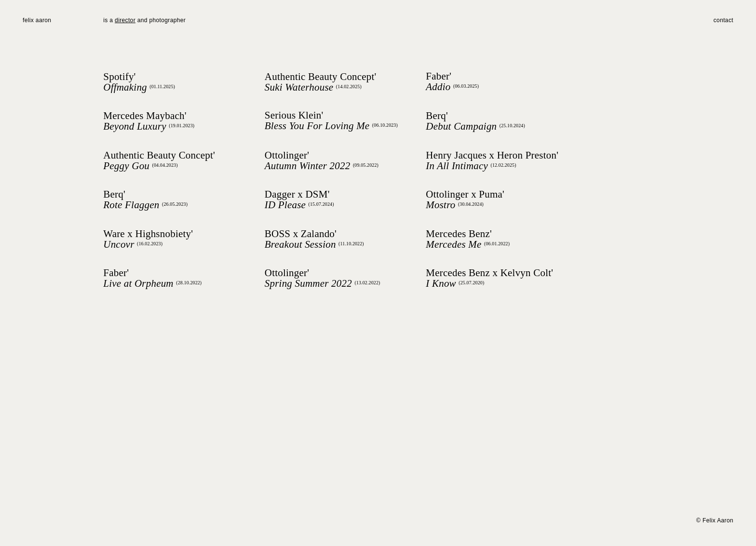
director (125, 20)
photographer (167, 20)
